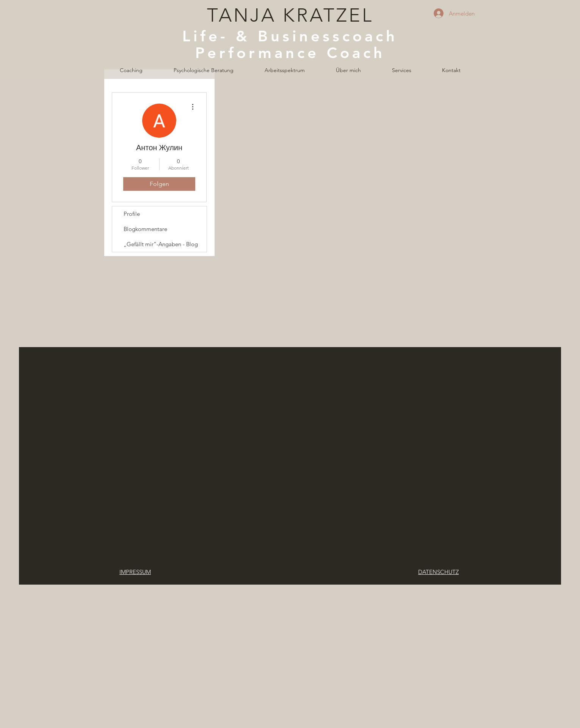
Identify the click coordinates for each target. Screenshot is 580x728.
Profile (132, 214)
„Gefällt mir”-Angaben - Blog (161, 244)
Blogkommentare (145, 229)
